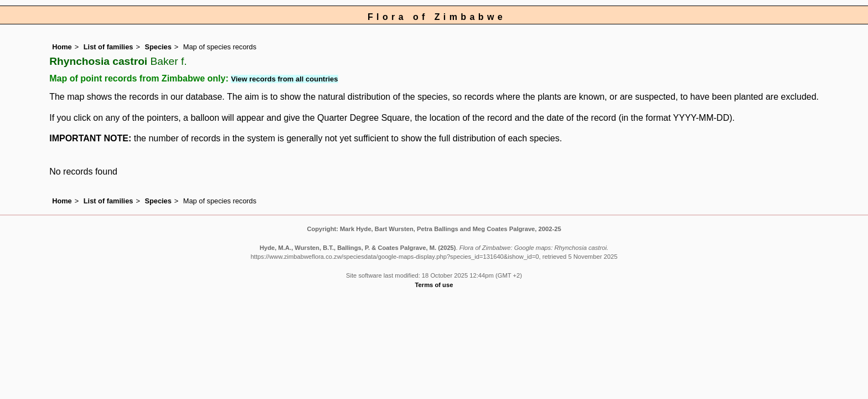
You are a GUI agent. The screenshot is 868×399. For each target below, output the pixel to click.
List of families (108, 47)
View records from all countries (284, 79)
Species (158, 47)
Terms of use (434, 285)
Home (62, 47)
